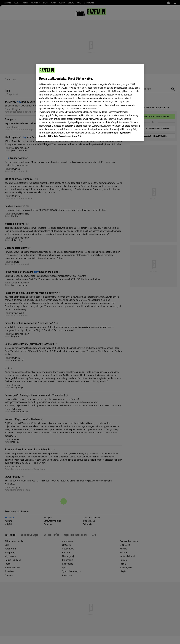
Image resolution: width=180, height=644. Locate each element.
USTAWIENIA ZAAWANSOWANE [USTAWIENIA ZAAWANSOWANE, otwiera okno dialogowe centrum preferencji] (60, 135)
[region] (90, 103)
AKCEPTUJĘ (130, 135)
